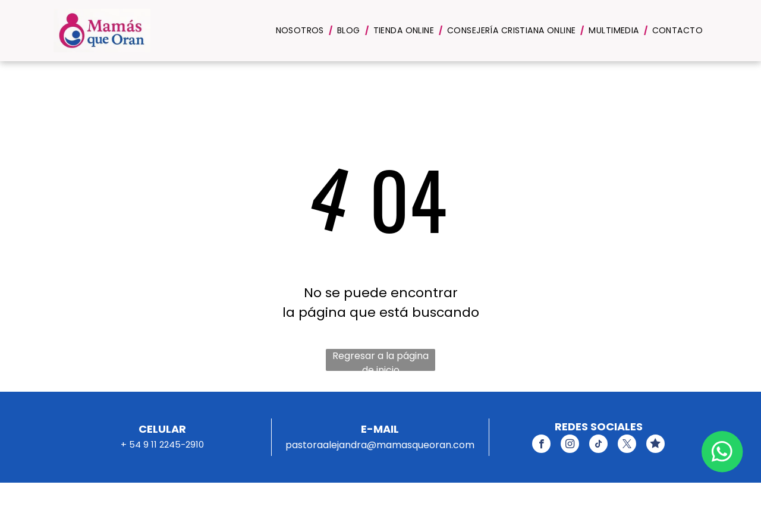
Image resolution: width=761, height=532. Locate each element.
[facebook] (541, 445)
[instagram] (570, 445)
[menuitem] (302, 31)
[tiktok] (598, 445)
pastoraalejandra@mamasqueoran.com (380, 445)
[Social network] (655, 445)
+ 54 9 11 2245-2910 (162, 444)
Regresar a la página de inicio (380, 360)
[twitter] (627, 445)
